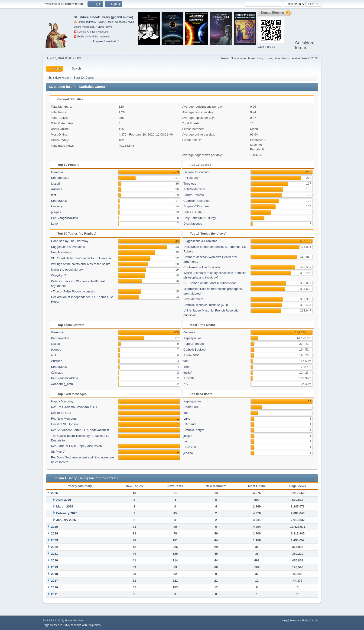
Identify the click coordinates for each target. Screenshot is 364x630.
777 (186, 384)
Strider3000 (59, 201)
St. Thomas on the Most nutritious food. (210, 283)
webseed (120, 22)
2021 (55, 554)
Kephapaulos (60, 178)
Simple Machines (74, 620)
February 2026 (67, 513)
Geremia (57, 172)
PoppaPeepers (194, 344)
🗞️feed (100, 27)
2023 (55, 540)
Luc (186, 441)
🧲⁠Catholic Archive (85, 32)
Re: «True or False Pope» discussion (76, 446)
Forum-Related (194, 195)
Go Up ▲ (316, 620)
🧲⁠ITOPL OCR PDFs (86, 36)
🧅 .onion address (84, 22)
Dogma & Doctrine (196, 206)
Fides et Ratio (193, 212)
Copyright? (58, 275)
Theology (190, 184)
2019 (55, 567)
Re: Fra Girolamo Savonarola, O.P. (75, 407)
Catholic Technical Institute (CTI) (206, 305)
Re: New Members (64, 419)
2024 (55, 533)
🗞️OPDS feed (105, 22)
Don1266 (190, 447)
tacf (54, 195)
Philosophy (191, 178)
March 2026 (65, 506)
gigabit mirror (122, 17)
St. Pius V (58, 452)
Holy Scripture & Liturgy (200, 218)
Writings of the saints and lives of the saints (81, 264)
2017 (55, 581)
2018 (55, 574)
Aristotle (57, 189)
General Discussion (197, 172)
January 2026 (66, 520)
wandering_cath (62, 384)
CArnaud (57, 373)
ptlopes (56, 212)
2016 (55, 587)
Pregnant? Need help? (106, 41)
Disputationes (193, 224)
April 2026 (64, 500)
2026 (55, 493)
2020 (55, 560)
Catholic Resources (197, 201)
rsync (131, 22)
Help (285, 620)
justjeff (55, 184)
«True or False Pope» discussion (74, 291)
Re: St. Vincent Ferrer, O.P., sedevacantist (80, 430)
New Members (61, 252)
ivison (254, 129)
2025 (55, 527)
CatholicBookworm (196, 350)
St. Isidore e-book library (92, 17)
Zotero (78, 27)
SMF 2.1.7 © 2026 (53, 620)
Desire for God (61, 413)
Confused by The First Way (70, 241)
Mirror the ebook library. (67, 270)
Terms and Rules (299, 620)
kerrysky (57, 206)
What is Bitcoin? (267, 47)
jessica (188, 453)
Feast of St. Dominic (65, 424)
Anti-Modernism (194, 189)
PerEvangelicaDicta (65, 218)
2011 (55, 594)
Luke (54, 224)
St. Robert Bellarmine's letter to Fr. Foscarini (81, 258)
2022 (55, 547)
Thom (187, 367)
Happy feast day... (63, 401)
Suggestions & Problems (68, 247)
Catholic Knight (194, 430)
